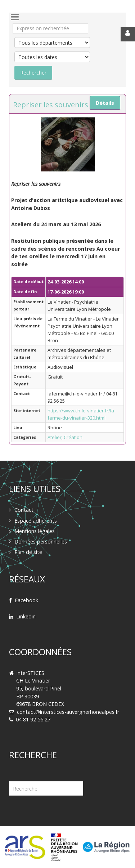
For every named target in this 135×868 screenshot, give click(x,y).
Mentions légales (35, 531)
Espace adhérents (36, 521)
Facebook (26, 600)
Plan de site (28, 552)
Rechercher (9, 772)
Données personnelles (41, 542)
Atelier (55, 437)
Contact (24, 510)
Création (73, 437)
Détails (105, 103)
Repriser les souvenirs (51, 105)
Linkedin (26, 616)
